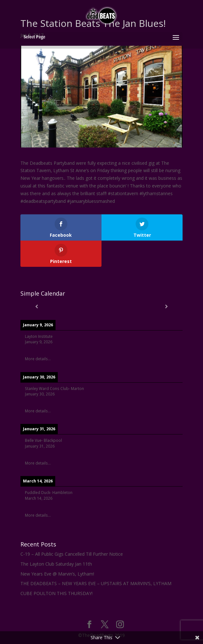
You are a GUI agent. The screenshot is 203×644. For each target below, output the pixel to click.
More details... (38, 359)
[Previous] (37, 306)
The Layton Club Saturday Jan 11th (56, 564)
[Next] (167, 306)
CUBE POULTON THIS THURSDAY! (56, 593)
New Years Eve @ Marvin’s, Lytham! (57, 574)
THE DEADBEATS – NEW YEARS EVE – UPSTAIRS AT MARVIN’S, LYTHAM (96, 583)
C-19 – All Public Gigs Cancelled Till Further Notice (72, 554)
